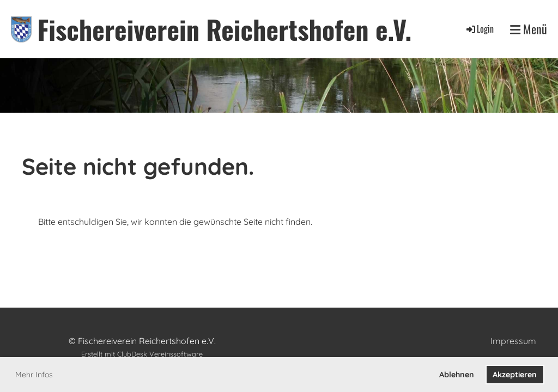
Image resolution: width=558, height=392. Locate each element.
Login (479, 29)
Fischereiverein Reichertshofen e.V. (224, 29)
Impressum (513, 341)
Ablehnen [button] (457, 375)
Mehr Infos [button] (34, 375)
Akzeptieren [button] (515, 375)
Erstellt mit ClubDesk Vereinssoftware (142, 354)
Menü (529, 29)
